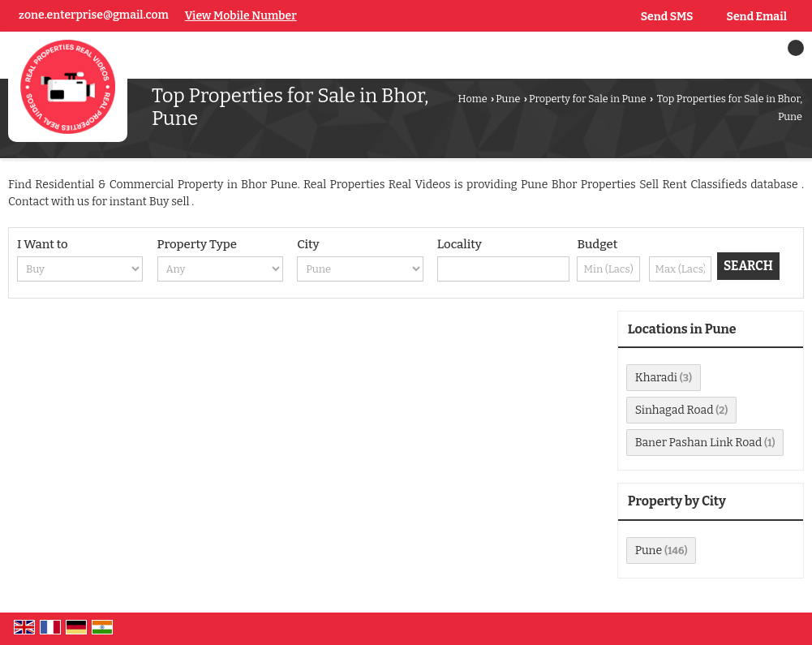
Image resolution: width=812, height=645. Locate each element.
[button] (241, 16)
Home (473, 99)
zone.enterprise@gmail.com (94, 15)
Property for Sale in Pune (588, 99)
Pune (508, 99)
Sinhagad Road (675, 410)
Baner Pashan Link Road (698, 443)
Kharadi (656, 378)
